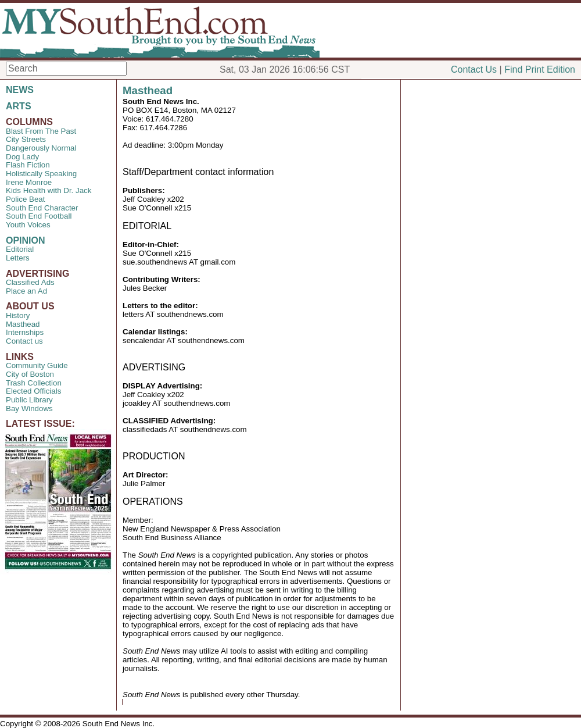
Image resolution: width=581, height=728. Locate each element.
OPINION (26, 240)
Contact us (24, 341)
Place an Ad (26, 291)
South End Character (42, 208)
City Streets (26, 139)
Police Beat (25, 199)
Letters (18, 258)
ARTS (19, 106)
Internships (25, 332)
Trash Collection (34, 383)
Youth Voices (28, 225)
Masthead (23, 324)
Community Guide (37, 365)
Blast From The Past (41, 131)
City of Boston (30, 374)
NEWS (20, 90)
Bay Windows (29, 408)
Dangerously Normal (41, 148)
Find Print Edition (540, 69)
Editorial (20, 249)
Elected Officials (33, 391)
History (18, 315)
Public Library (29, 400)
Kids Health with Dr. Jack (49, 190)
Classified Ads (30, 282)
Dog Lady (22, 157)
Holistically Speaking (41, 174)
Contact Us (474, 69)
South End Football (39, 216)
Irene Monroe (29, 182)
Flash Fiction (28, 165)
